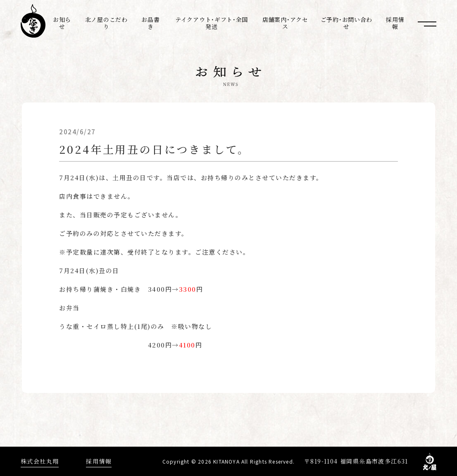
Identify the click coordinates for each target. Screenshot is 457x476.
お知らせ (62, 23)
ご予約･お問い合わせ (346, 23)
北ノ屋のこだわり (106, 23)
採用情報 (395, 23)
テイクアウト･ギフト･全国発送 (212, 23)
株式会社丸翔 (40, 461)
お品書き (150, 23)
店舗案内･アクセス (285, 23)
